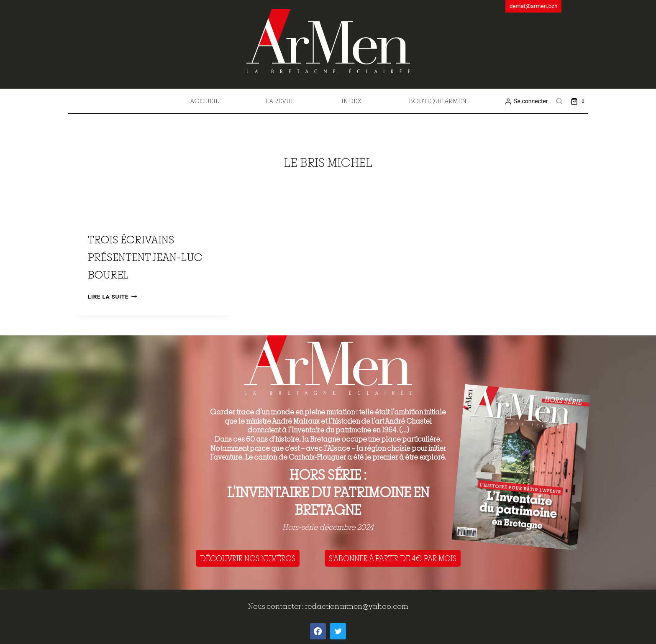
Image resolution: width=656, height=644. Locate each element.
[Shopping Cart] (579, 101)
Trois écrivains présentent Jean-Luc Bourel (145, 257)
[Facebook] (318, 631)
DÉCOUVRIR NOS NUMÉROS (248, 558)
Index (352, 101)
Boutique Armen (438, 101)
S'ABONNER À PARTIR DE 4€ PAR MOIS (393, 558)
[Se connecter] (526, 101)
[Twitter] (338, 631)
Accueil (204, 101)
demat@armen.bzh (534, 6)
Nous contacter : (277, 606)
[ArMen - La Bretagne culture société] (328, 41)
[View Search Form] (559, 101)
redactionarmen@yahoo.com (357, 606)
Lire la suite (112, 296)
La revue (280, 101)
